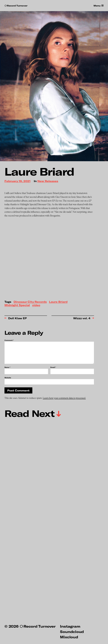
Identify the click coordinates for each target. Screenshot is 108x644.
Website (8, 378)
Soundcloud (72, 632)
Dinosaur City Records (30, 302)
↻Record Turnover (16, 6)
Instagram (70, 626)
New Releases (48, 181)
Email (53, 367)
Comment (9, 340)
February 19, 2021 (17, 181)
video (36, 305)
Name (7, 367)
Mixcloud (69, 637)
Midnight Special (17, 305)
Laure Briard (58, 302)
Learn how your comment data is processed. (64, 398)
